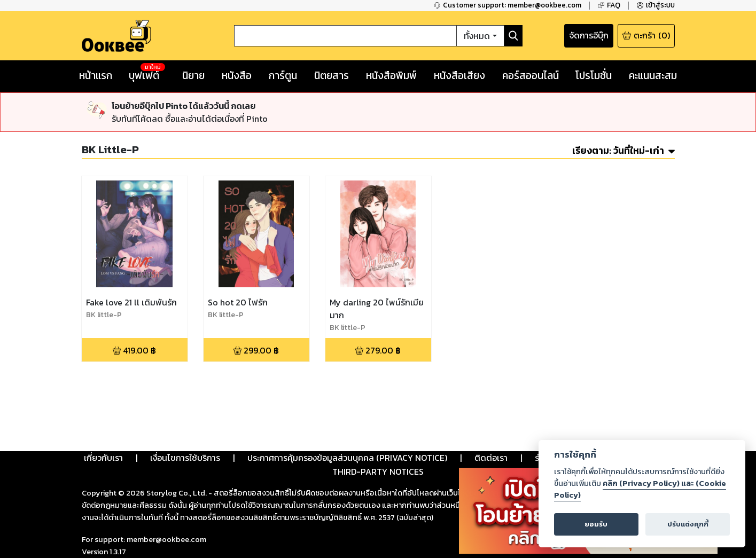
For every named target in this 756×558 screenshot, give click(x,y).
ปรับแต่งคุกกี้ (688, 524)
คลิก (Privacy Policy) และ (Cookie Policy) (640, 489)
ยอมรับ (596, 524)
